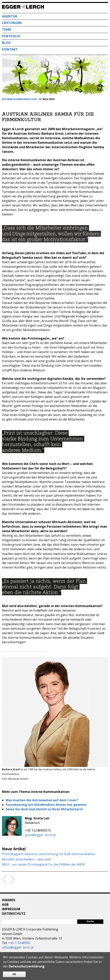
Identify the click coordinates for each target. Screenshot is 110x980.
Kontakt (10, 49)
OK (14, 974)
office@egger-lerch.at (18, 947)
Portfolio (11, 36)
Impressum (11, 909)
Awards (9, 900)
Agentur (10, 16)
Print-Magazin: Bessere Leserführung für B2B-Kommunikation (49, 854)
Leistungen (12, 23)
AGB (5, 905)
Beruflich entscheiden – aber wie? (27, 859)
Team (6, 29)
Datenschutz (14, 914)
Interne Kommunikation (19, 99)
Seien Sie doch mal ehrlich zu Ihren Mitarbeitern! (44, 809)
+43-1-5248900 (19, 943)
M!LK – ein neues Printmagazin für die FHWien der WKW (43, 865)
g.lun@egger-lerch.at (40, 835)
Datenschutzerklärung (27, 966)
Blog (6, 43)
